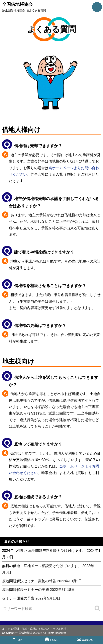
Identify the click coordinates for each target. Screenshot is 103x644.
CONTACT (86, 639)
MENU (97, 7)
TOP (17, 639)
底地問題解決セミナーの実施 (25, 590)
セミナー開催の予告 (18, 598)
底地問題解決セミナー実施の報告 (29, 581)
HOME (52, 639)
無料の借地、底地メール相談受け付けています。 (42, 566)
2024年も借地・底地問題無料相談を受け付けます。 (44, 551)
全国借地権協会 (17, 4)
